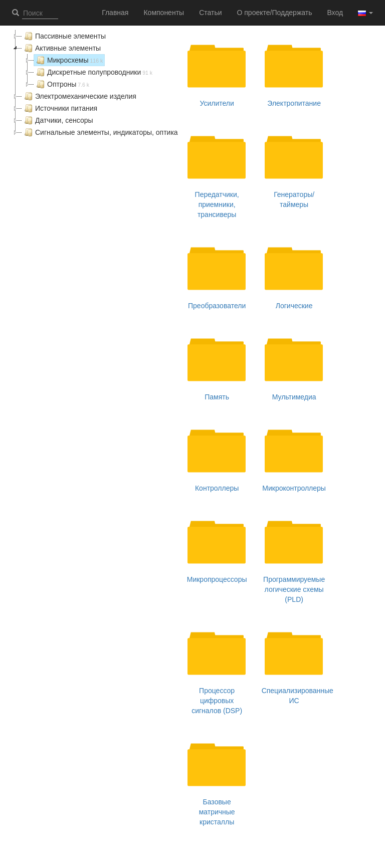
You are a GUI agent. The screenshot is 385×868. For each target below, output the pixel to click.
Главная (115, 13)
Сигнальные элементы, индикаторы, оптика (100, 132)
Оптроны (62, 84)
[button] (365, 13)
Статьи (210, 13)
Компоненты (164, 13)
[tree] (95, 84)
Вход (335, 13)
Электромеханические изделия (79, 96)
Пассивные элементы (64, 36)
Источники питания (60, 108)
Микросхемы (68, 60)
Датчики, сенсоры (58, 120)
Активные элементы (61, 48)
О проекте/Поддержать (275, 13)
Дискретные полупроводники (93, 72)
